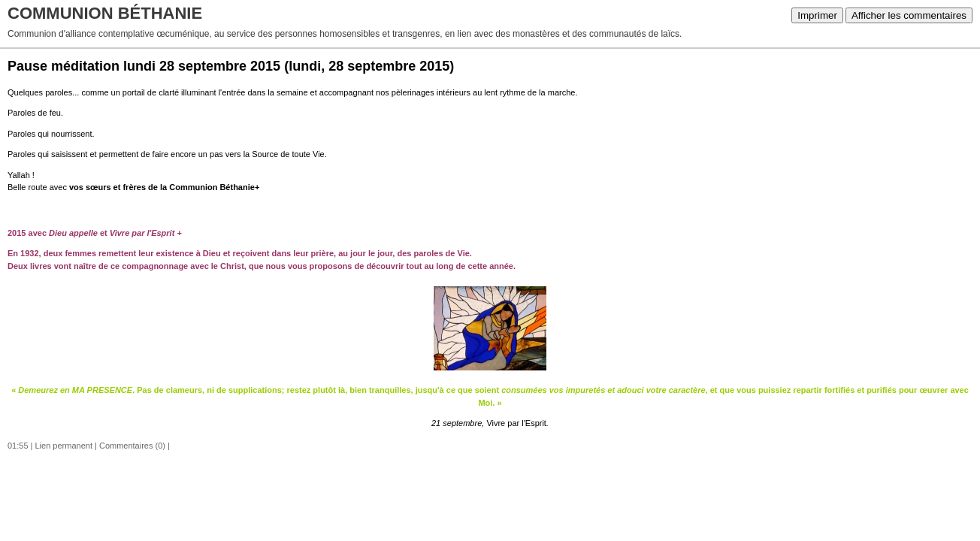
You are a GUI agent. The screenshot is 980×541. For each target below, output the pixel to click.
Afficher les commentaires (909, 15)
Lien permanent (64, 446)
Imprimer (817, 15)
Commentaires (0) (132, 446)
